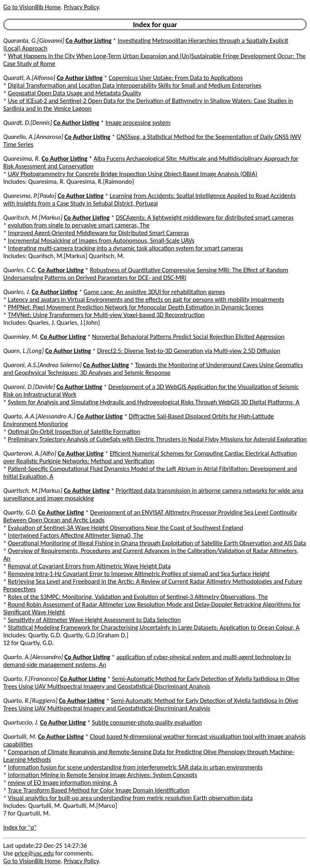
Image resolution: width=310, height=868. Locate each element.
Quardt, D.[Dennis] (28, 123)
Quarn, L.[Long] (23, 351)
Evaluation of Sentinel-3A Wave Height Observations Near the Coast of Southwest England (126, 528)
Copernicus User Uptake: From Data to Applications (176, 78)
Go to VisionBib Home (32, 7)
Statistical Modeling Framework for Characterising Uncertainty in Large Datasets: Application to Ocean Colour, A (154, 627)
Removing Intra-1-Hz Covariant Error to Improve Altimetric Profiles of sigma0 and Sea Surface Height (139, 574)
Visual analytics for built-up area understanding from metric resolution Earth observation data (131, 798)
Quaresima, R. (22, 159)
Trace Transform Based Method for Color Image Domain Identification (99, 790)
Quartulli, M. (20, 737)
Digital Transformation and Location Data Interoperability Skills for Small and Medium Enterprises (135, 85)
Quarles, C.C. (20, 270)
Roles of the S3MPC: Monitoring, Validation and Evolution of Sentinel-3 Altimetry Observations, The (138, 597)
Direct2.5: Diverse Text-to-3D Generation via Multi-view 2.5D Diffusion (189, 351)
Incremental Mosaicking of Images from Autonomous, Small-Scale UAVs (101, 241)
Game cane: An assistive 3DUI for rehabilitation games (154, 292)
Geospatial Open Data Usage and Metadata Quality (75, 93)
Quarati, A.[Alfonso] (29, 78)
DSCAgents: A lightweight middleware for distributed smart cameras (205, 218)
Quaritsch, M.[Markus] (33, 218)
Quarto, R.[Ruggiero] (30, 701)
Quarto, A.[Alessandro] (33, 657)
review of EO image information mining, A (63, 783)
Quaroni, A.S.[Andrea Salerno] (42, 365)
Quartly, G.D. (20, 512)
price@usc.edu (34, 853)
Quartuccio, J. (21, 722)
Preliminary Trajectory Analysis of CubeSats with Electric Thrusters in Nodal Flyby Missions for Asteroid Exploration (157, 439)
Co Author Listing (89, 41)
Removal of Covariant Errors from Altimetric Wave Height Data (89, 566)
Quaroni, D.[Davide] (29, 387)
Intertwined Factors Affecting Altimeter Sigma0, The (76, 535)
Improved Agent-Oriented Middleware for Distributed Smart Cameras (98, 233)
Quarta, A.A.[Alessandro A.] (39, 416)
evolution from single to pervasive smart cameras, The (79, 225)
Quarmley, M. (21, 337)
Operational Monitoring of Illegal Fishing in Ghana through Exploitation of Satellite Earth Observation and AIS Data (157, 543)
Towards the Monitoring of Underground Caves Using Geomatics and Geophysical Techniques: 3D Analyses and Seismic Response (153, 369)
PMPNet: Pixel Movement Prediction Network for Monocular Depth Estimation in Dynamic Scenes (136, 307)
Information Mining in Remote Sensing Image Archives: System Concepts (103, 775)
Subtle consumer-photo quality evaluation (147, 722)
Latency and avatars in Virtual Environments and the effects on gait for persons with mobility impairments (146, 299)
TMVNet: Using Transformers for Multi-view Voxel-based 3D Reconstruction (106, 315)
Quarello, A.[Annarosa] (33, 137)
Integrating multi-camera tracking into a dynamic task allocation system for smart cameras (126, 248)
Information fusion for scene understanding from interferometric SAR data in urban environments (135, 767)
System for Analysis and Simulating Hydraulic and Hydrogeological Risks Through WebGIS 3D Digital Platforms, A (154, 402)
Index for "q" (20, 827)
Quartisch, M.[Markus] (33, 491)
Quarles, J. (17, 292)
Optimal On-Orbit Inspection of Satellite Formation (74, 432)
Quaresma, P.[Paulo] (30, 196)
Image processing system (138, 123)
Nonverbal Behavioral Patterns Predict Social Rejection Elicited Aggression (188, 337)
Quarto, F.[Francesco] (31, 679)
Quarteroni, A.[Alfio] (30, 453)
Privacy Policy (81, 7)
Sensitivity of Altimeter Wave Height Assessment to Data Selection (94, 620)
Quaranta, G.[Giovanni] (34, 41)
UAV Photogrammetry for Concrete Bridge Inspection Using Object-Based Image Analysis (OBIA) (133, 174)
